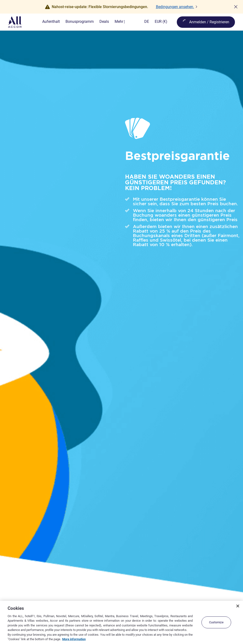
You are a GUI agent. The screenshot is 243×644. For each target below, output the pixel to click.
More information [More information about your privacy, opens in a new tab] (74, 639)
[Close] (238, 606)
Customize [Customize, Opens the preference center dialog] (216, 622)
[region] (121, 622)
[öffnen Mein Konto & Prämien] (206, 22)
